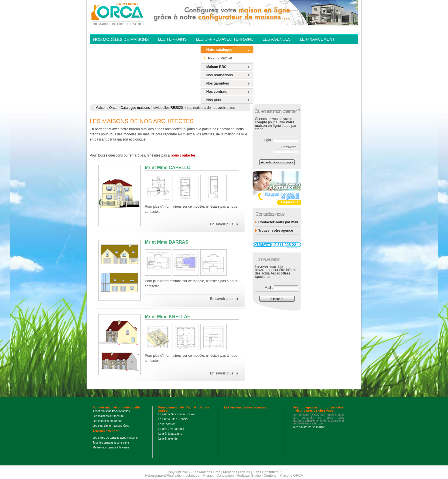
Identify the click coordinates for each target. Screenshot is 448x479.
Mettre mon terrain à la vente (111, 447)
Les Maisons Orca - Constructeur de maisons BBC (118, 14)
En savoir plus (222, 224)
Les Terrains (172, 39)
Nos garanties (218, 83)
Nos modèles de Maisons (121, 39)
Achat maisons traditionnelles (111, 411)
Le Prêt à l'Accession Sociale (177, 414)
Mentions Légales (237, 472)
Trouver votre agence (276, 231)
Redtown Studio (249, 476)
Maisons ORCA (291, 476)
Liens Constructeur (267, 472)
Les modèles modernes (107, 421)
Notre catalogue (219, 50)
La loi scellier (167, 424)
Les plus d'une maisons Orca (111, 426)
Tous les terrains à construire (111, 443)
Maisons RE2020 (220, 58)
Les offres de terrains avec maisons (115, 438)
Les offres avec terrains (225, 39)
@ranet (208, 476)
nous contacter (183, 155)
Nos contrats (217, 92)
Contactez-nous (176, 47)
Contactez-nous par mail (278, 222)
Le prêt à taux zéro (170, 434)
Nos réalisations (220, 75)
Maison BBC (216, 67)
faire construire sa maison (309, 427)
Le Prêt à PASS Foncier (173, 419)
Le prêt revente (168, 439)
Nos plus (214, 100)
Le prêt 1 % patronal (171, 429)
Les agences (277, 39)
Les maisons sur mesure (108, 416)
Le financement (317, 39)
